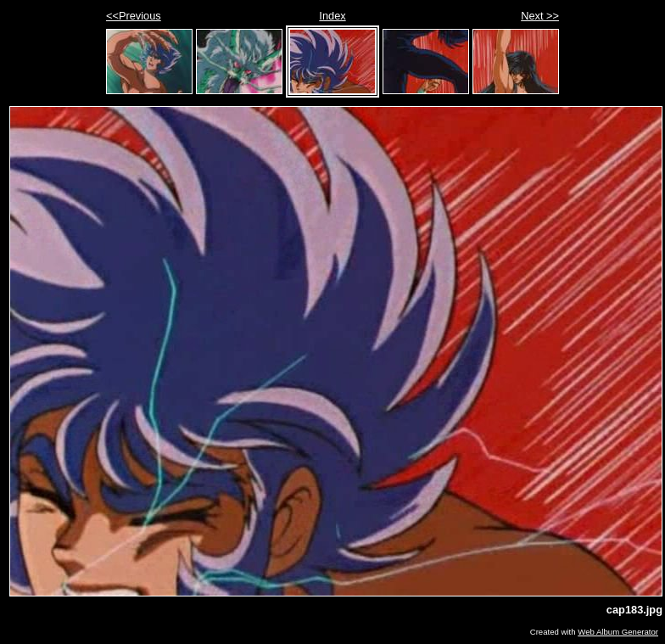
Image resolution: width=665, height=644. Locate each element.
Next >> (540, 16)
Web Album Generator (618, 632)
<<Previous (134, 16)
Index (332, 16)
